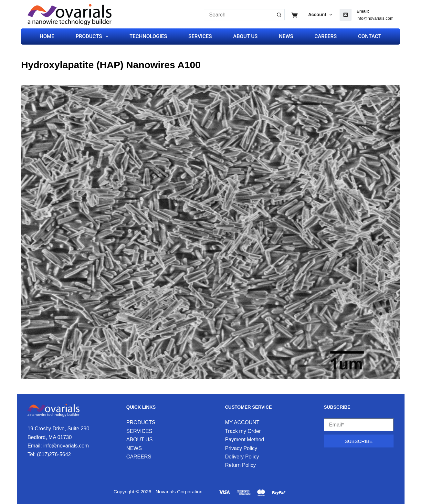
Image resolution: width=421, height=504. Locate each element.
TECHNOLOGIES (148, 36)
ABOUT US (246, 36)
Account (322, 15)
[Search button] (279, 15)
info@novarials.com (375, 18)
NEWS (286, 36)
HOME (47, 36)
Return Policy (241, 465)
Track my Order (243, 431)
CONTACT (370, 36)
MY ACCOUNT (242, 422)
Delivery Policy (242, 457)
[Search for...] (239, 15)
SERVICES (200, 36)
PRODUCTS (93, 37)
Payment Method (245, 440)
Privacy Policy (241, 448)
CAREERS (326, 36)
